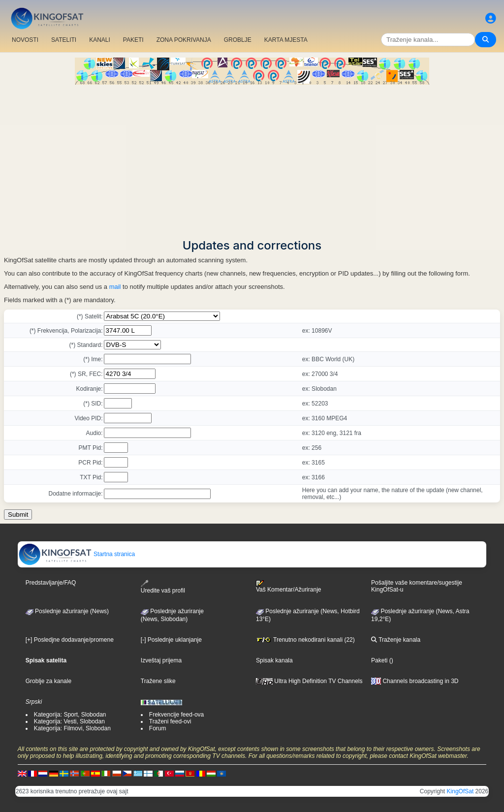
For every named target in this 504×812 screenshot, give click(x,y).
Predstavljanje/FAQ (51, 583)
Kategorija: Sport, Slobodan (70, 715)
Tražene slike (158, 681)
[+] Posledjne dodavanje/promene (70, 640)
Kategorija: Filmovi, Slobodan (72, 728)
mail (115, 287)
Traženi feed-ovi (170, 721)
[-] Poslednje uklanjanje (171, 640)
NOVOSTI (25, 40)
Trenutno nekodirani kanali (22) (305, 640)
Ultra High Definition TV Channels (309, 681)
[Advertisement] (252, 158)
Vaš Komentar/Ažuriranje (289, 587)
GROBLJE (238, 40)
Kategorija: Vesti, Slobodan (69, 721)
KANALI (100, 40)
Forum (158, 728)
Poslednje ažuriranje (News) (67, 611)
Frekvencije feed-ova (176, 715)
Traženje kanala (396, 640)
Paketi (379, 660)
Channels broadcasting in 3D (415, 681)
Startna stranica (77, 554)
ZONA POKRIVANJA (184, 40)
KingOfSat (460, 791)
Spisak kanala (274, 660)
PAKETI (133, 40)
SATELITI (64, 40)
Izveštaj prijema (161, 660)
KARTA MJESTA (286, 40)
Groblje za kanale (48, 681)
